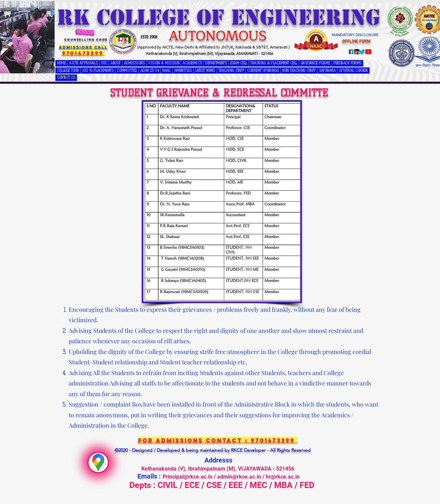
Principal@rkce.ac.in (187, 477)
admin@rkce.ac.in (239, 477)
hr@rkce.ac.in (283, 477)
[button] (104, 63)
